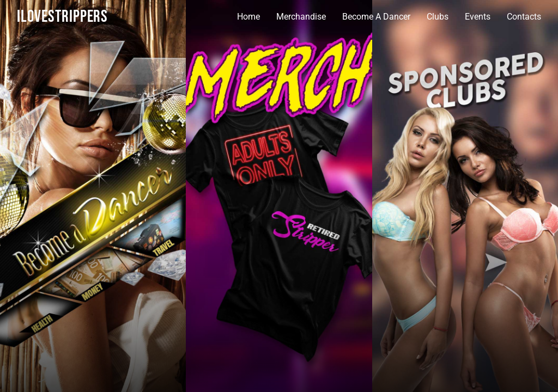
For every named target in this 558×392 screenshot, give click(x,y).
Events (478, 17)
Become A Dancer (376, 17)
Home (248, 17)
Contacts (524, 17)
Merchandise (301, 17)
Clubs (438, 17)
